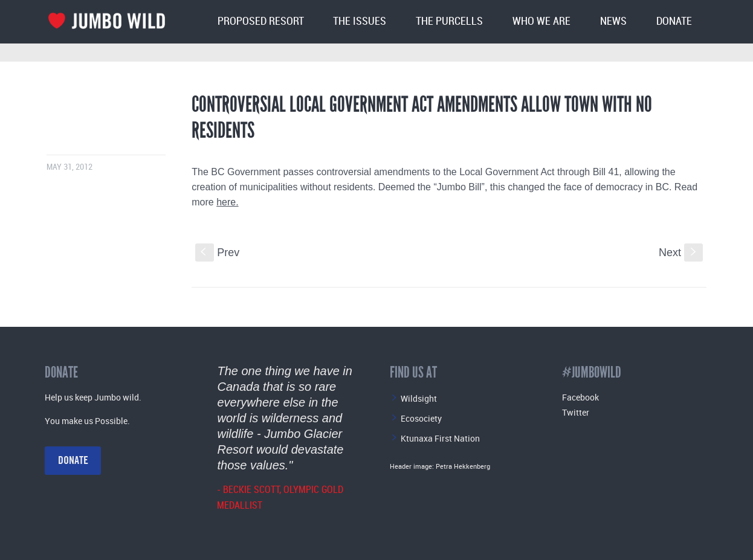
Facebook (580, 397)
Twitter (576, 412)
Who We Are (541, 21)
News (613, 21)
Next (681, 253)
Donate (674, 21)
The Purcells (449, 21)
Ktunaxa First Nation (440, 438)
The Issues (360, 21)
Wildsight (419, 398)
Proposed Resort (261, 21)
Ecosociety (421, 418)
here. (227, 202)
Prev (217, 253)
